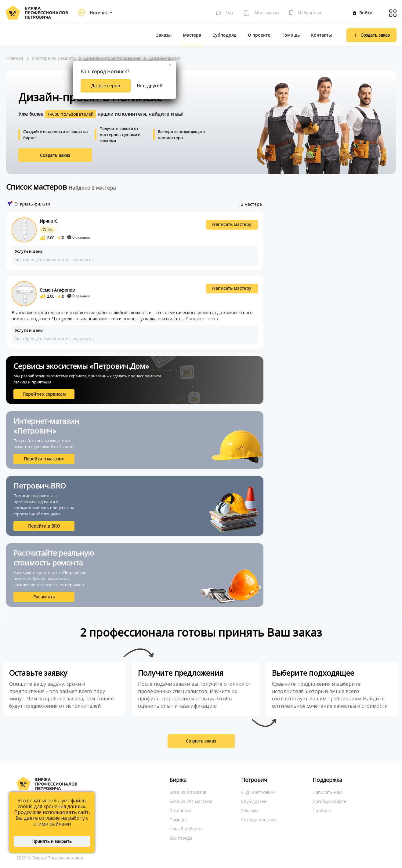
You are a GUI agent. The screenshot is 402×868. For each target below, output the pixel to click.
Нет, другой (150, 86)
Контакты (321, 35)
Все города (181, 838)
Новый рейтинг (186, 829)
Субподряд (225, 35)
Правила (322, 810)
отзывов (79, 237)
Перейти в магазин (44, 459)
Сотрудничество (258, 820)
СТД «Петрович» (258, 792)
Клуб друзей (254, 801)
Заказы (164, 35)
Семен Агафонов (57, 290)
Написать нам (327, 792)
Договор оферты (330, 801)
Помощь (291, 35)
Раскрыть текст (202, 319)
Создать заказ (55, 155)
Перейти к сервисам (44, 394)
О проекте (259, 35)
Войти (363, 13)
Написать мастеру (232, 224)
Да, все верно (106, 86)
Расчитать (44, 597)
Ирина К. (49, 221)
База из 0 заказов (188, 792)
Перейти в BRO (44, 526)
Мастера (192, 35)
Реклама (250, 810)
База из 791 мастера (191, 801)
